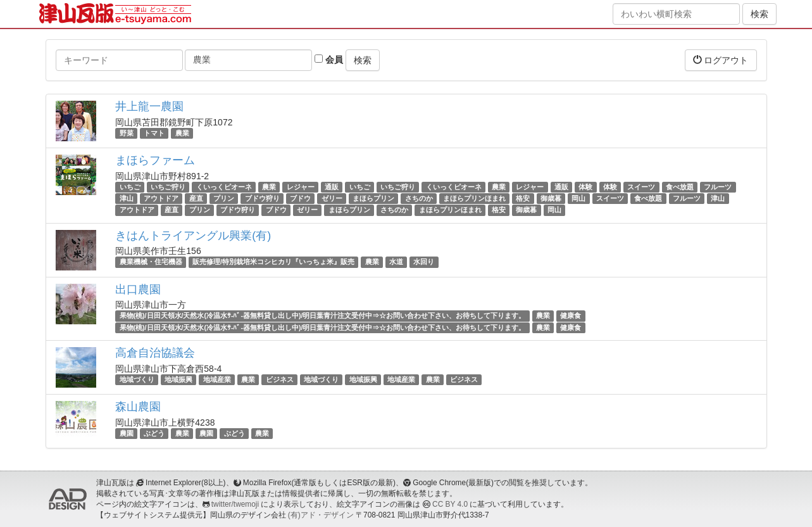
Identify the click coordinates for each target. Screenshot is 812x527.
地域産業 (217, 379)
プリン (224, 198)
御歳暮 (551, 198)
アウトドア (161, 198)
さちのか (419, 198)
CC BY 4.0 (450, 504)
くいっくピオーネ (224, 187)
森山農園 (138, 407)
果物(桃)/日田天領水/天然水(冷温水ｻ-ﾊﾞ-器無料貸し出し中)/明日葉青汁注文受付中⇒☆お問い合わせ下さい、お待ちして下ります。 (323, 316)
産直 (196, 198)
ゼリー (332, 198)
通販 (332, 187)
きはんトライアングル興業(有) (193, 236)
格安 (523, 198)
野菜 (127, 133)
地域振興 (178, 379)
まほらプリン (373, 198)
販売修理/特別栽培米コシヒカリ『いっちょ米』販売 (273, 262)
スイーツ (641, 187)
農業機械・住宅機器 (151, 262)
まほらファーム (155, 160)
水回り (424, 262)
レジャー (301, 187)
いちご (130, 187)
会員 (329, 60)
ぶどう (154, 433)
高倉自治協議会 (155, 353)
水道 (396, 262)
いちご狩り (168, 187)
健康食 (571, 316)
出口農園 (138, 289)
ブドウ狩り (262, 198)
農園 (127, 433)
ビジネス (280, 379)
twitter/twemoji (235, 504)
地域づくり (137, 379)
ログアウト (721, 60)
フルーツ (718, 187)
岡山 (578, 198)
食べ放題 (680, 187)
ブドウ (300, 198)
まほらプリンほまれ (474, 198)
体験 (585, 187)
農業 (182, 133)
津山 (127, 198)
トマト (154, 133)
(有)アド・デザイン (321, 515)
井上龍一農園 (149, 106)
